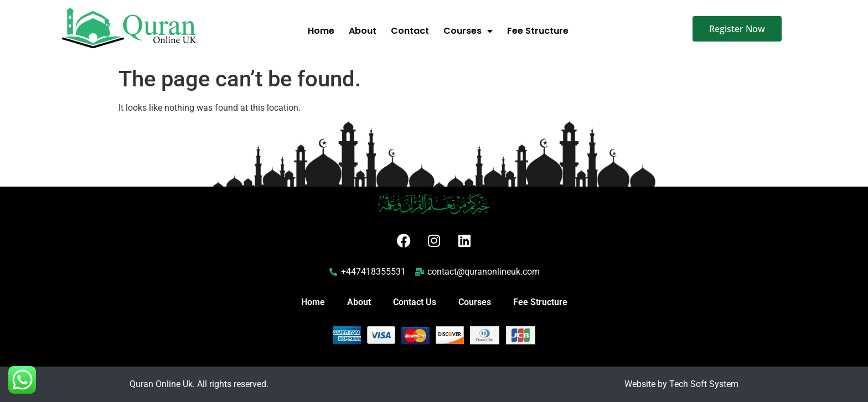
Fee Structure (538, 31)
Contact (410, 31)
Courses (468, 31)
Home (321, 31)
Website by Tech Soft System (681, 384)
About (363, 31)
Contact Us (415, 302)
